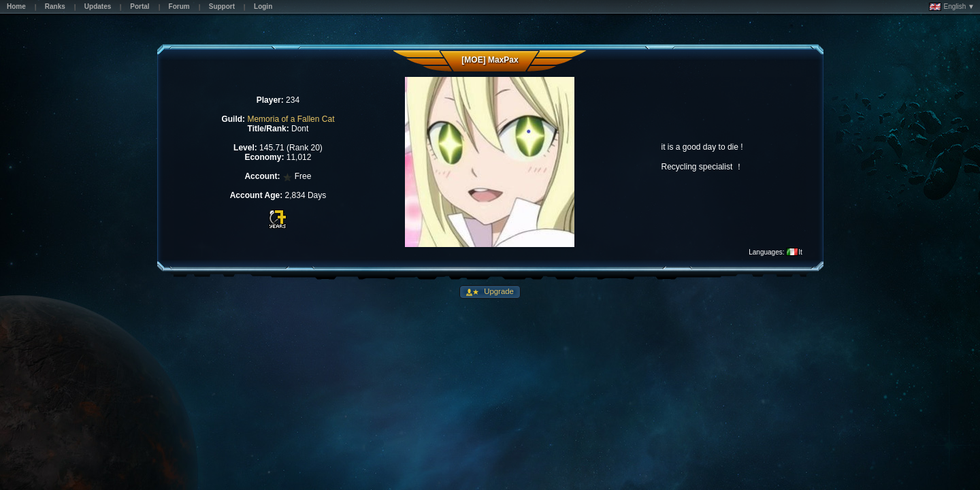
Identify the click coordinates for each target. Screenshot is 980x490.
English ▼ (952, 7)
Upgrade (498, 291)
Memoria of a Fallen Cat (291, 119)
